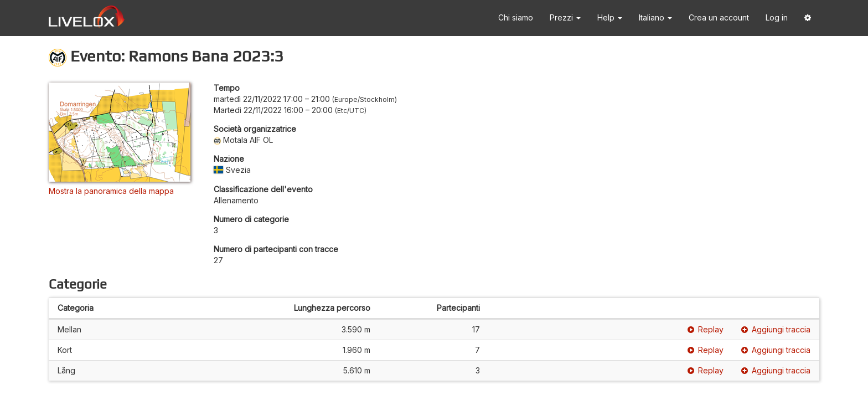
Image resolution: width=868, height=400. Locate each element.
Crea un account (719, 17)
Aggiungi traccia (776, 329)
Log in (777, 17)
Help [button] (610, 17)
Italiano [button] (655, 17)
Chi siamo (516, 17)
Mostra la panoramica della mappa (111, 191)
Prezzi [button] (565, 17)
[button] (808, 18)
